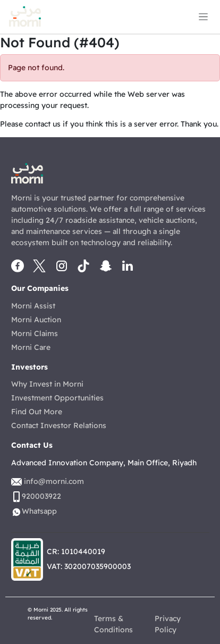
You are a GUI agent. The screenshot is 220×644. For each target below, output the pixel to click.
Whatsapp (39, 511)
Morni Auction (36, 320)
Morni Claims (35, 333)
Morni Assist (33, 306)
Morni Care (31, 347)
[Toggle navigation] (204, 16)
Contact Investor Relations (59, 425)
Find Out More (37, 412)
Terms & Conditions (113, 624)
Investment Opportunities (57, 398)
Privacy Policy (168, 624)
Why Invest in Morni (47, 384)
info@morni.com (54, 481)
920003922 (41, 496)
